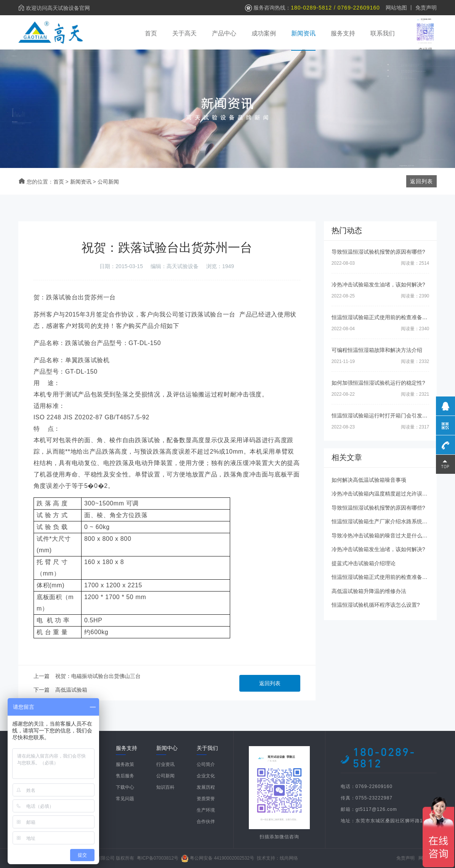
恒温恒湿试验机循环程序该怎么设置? (376, 605)
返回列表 (270, 683)
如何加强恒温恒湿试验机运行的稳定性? (378, 383)
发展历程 (206, 787)
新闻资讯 (303, 33)
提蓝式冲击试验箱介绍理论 (364, 563)
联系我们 (383, 33)
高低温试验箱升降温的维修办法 (369, 591)
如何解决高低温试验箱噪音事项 (369, 480)
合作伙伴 (206, 822)
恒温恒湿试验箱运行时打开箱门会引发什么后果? (389, 416)
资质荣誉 (206, 799)
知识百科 (165, 787)
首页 (151, 33)
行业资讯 (165, 764)
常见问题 (125, 799)
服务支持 (343, 33)
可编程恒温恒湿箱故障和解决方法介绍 (377, 350)
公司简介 (206, 764)
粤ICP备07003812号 (158, 858)
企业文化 (206, 776)
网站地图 (396, 8)
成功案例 (264, 33)
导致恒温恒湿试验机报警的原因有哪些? (378, 252)
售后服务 (125, 776)
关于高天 (184, 33)
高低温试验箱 (71, 690)
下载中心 (125, 787)
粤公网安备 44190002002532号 (222, 858)
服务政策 (125, 764)
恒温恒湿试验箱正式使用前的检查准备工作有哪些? (392, 317)
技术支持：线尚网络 (277, 858)
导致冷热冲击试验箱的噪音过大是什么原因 (382, 536)
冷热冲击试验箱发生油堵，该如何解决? (378, 285)
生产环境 (206, 810)
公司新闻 (108, 182)
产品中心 (224, 33)
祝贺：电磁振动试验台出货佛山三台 (98, 676)
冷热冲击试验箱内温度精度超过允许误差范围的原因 (393, 494)
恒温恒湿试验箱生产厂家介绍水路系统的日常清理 (390, 521)
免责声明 (426, 8)
